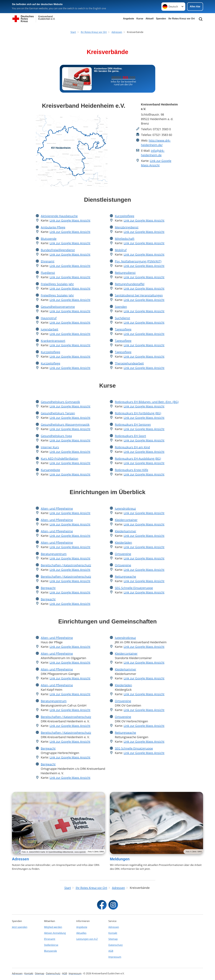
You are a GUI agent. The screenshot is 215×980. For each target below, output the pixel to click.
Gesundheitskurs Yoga (56, 436)
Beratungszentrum (54, 554)
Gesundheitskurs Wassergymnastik (65, 425)
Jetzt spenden (20, 927)
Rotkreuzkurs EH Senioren (133, 425)
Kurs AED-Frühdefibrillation (59, 459)
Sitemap (113, 939)
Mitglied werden (53, 927)
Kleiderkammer (125, 531)
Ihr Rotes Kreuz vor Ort (182, 19)
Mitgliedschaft (125, 239)
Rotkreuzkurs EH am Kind (132, 447)
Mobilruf (121, 250)
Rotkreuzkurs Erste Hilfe (131, 470)
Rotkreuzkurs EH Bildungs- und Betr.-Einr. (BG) (147, 402)
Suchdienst (122, 318)
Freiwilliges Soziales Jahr (57, 284)
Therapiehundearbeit (129, 363)
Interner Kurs (50, 447)
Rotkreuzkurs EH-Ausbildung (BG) (138, 459)
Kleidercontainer (126, 520)
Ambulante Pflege (53, 227)
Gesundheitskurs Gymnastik (60, 402)
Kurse (140, 19)
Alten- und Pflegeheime (57, 508)
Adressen (20, 859)
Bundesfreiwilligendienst (58, 250)
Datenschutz (116, 945)
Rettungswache (125, 577)
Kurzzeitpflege (50, 352)
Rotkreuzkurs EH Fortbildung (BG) (138, 413)
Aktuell (150, 19)
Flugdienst (48, 273)
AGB (111, 951)
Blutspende (49, 239)
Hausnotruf (49, 318)
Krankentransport (53, 341)
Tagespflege (123, 329)
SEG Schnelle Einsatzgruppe (134, 588)
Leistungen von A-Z (87, 939)
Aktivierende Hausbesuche (59, 216)
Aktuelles (81, 933)
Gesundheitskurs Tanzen (58, 413)
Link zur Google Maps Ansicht (70, 220)
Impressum (115, 957)
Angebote (129, 19)
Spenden (161, 19)
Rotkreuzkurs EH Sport (130, 436)
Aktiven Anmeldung (55, 933)
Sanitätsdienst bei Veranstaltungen (139, 295)
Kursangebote (50, 470)
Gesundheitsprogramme (58, 307)
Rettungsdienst (125, 273)
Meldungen (120, 859)
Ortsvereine (123, 554)
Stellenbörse (51, 945)
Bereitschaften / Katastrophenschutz (66, 565)
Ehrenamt (48, 261)
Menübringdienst (127, 227)
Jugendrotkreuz (125, 508)
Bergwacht (48, 588)
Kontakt (113, 933)
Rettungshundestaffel (130, 284)
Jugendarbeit (49, 329)
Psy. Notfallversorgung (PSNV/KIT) (138, 261)
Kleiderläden (123, 543)
